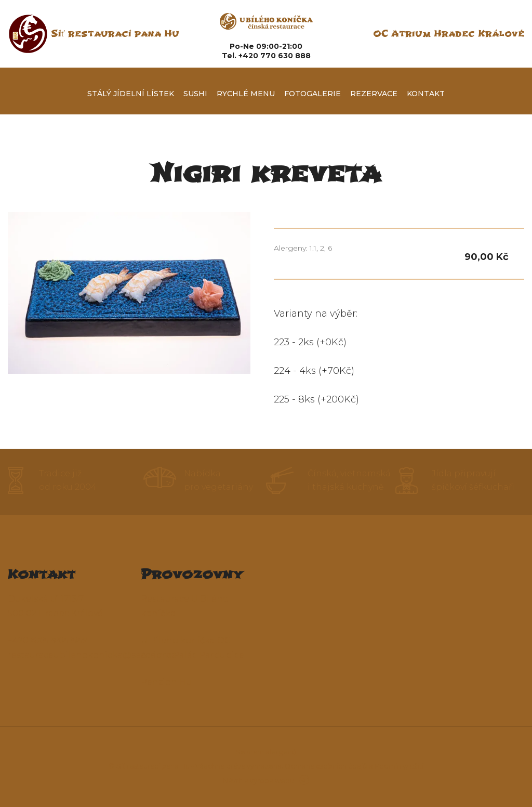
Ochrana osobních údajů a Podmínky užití (354, 766)
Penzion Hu (166, 682)
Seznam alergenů (266, 752)
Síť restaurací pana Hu (115, 34)
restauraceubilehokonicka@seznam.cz (92, 655)
